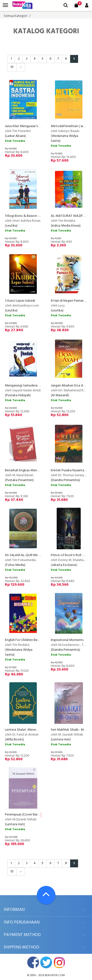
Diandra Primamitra (66, 480)
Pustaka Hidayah (18, 395)
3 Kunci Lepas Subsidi (20, 301)
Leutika (11, 226)
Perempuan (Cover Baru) (23, 815)
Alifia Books (14, 740)
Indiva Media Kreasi (66, 226)
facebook (33, 962)
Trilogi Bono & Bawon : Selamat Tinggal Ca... (37, 216)
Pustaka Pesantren (19, 480)
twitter (46, 962)
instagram (59, 962)
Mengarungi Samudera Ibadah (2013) (31, 386)
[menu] (5, 5)
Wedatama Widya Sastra (65, 138)
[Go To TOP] (46, 895)
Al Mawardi (60, 395)
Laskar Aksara (15, 136)
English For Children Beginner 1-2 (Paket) (34, 640)
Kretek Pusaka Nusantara (69, 470)
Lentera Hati (61, 740)
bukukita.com (55, 975)
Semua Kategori (15, 16)
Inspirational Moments (67, 640)
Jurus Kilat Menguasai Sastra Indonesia (32, 126)
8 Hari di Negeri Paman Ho (70, 301)
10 (12, 67)
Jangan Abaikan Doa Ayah (70, 386)
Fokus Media (15, 565)
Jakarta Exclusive (64, 565)
